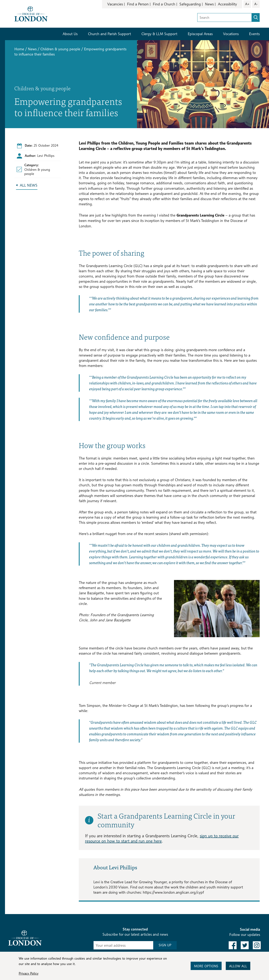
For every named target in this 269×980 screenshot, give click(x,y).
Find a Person (138, 4)
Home (19, 49)
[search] (256, 17)
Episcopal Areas (200, 34)
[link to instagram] (257, 945)
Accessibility (227, 4)
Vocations (231, 34)
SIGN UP (165, 945)
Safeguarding (190, 4)
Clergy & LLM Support (159, 34)
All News (29, 185)
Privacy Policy (29, 973)
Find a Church (164, 4)
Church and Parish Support (109, 34)
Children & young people (60, 49)
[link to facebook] (233, 945)
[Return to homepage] (31, 13)
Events (254, 34)
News (209, 4)
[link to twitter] (245, 945)
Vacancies (115, 4)
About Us (70, 34)
